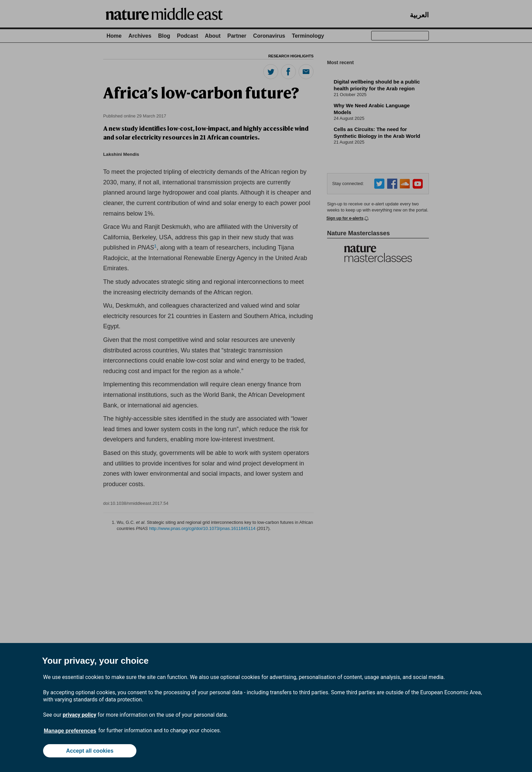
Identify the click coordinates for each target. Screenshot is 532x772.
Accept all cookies (90, 751)
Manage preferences (70, 731)
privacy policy (80, 715)
